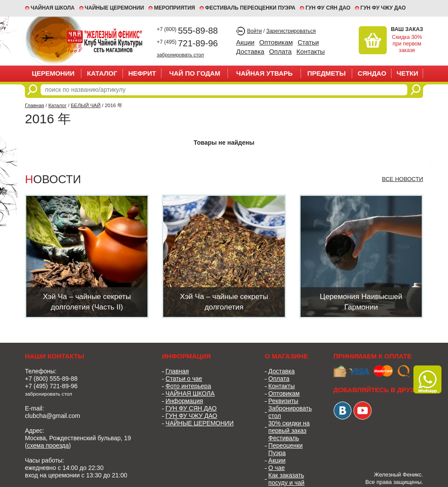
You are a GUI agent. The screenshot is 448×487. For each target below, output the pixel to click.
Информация (184, 401)
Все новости (402, 179)
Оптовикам (276, 42)
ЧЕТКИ (407, 73)
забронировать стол (180, 54)
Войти (255, 31)
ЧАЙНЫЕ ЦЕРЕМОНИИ (115, 8)
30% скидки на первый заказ (289, 427)
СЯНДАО (372, 73)
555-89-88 (187, 31)
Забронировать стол (290, 412)
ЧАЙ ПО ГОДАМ (195, 73)
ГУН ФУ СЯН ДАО (328, 8)
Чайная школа (53, 8)
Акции (245, 42)
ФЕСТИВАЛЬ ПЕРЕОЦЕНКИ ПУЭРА (250, 8)
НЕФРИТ (142, 73)
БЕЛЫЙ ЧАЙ (86, 105)
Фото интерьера (188, 386)
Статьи (308, 42)
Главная (35, 105)
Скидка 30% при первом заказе (407, 44)
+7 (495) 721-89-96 (51, 386)
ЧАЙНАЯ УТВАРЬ (264, 73)
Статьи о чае (184, 379)
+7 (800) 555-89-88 (51, 379)
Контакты (311, 51)
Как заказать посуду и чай (286, 479)
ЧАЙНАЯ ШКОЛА (190, 393)
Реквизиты (283, 401)
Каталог (102, 73)
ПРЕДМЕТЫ (326, 73)
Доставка (250, 51)
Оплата (280, 51)
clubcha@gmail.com (52, 416)
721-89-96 (187, 43)
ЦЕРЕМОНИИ (53, 73)
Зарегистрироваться (291, 31)
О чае (276, 468)
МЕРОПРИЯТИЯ (175, 8)
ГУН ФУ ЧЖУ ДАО (383, 8)
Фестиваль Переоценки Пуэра (285, 445)
